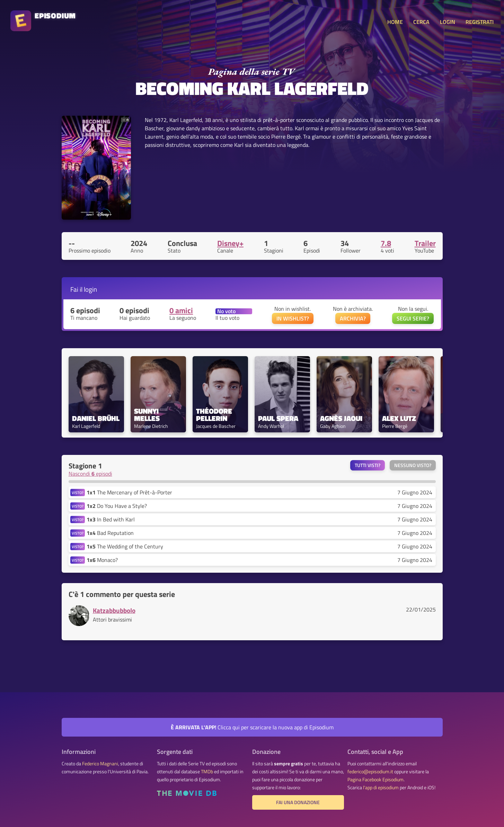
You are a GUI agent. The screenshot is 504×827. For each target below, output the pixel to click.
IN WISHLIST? (293, 318)
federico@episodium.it (370, 772)
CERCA (421, 22)
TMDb (207, 772)
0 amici (181, 310)
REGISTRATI (480, 22)
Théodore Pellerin (215, 415)
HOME (395, 22)
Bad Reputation (110, 533)
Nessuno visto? (413, 465)
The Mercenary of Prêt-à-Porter (129, 492)
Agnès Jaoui (341, 418)
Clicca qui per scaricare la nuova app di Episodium (252, 727)
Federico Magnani (100, 764)
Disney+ (230, 243)
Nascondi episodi (90, 474)
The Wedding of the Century (125, 546)
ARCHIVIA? (353, 318)
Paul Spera (278, 418)
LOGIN (448, 22)
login (90, 289)
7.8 (386, 243)
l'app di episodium (381, 788)
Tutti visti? (368, 465)
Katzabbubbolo (114, 610)
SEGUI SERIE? (413, 318)
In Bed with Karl (111, 519)
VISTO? (78, 492)
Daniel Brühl (96, 418)
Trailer (425, 243)
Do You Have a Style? (117, 506)
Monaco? (102, 560)
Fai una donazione (298, 802)
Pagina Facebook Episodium (375, 780)
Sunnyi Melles (147, 415)
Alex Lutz (399, 418)
